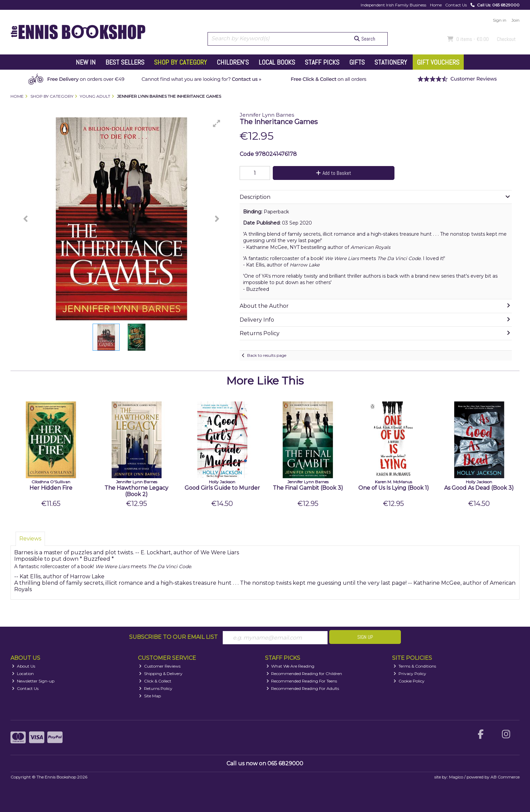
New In (86, 62)
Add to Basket (334, 173)
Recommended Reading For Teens (302, 681)
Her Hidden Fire (51, 488)
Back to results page (267, 355)
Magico (456, 777)
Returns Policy (156, 688)
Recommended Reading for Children (304, 674)
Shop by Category (180, 62)
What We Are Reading (291, 666)
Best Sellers (125, 62)
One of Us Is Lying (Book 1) (394, 488)
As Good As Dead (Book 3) (479, 488)
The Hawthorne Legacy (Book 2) (136, 491)
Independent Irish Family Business (393, 5)
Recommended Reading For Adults (303, 688)
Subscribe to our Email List (173, 637)
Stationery (391, 62)
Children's (233, 62)
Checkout (506, 39)
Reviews (30, 539)
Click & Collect (155, 681)
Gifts (357, 62)
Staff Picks (322, 62)
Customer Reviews (160, 666)
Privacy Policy (410, 674)
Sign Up (365, 637)
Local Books (277, 62)
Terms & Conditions (415, 666)
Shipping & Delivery (161, 674)
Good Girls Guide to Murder (222, 488)
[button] (217, 123)
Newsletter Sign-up (33, 681)
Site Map (150, 696)
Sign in (500, 20)
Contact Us (456, 5)
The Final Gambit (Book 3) (308, 488)
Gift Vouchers (438, 62)
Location (23, 674)
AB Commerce (505, 777)
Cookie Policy (409, 681)
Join (515, 20)
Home (436, 5)
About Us (23, 666)
